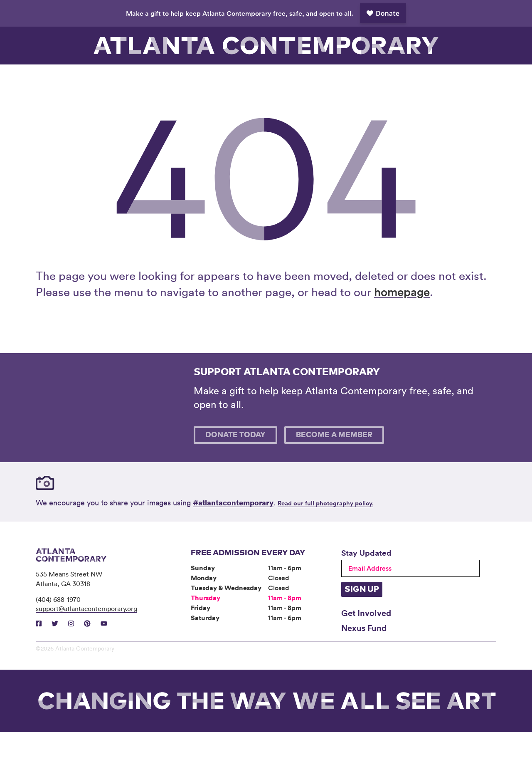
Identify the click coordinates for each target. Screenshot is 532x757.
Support (410, 77)
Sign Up (362, 614)
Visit (64, 77)
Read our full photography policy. (325, 528)
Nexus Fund (364, 653)
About (295, 77)
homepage (402, 317)
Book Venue (352, 77)
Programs (180, 77)
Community (237, 77)
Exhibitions (122, 77)
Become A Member (334, 460)
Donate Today (235, 460)
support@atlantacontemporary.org (86, 633)
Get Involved (366, 638)
